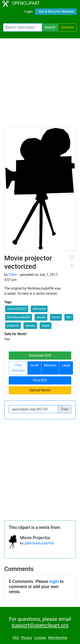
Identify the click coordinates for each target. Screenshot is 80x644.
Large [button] (66, 365)
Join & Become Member (56, 11)
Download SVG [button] (40, 355)
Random (68, 27)
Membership (58, 638)
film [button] (69, 317)
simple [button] (41, 317)
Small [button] (34, 365)
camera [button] (30, 326)
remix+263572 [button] (17, 309)
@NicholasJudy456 (39, 543)
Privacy (27, 638)
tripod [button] (45, 326)
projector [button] (13, 326)
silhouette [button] (39, 309)
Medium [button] (50, 365)
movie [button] (56, 317)
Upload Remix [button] (40, 390)
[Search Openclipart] (23, 27)
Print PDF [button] (40, 380)
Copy (65, 409)
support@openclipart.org (40, 625)
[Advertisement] (40, 85)
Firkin (13, 275)
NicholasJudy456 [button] (19, 317)
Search (50, 27)
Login (28, 11)
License (40, 638)
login (54, 581)
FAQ (16, 638)
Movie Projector (35, 538)
